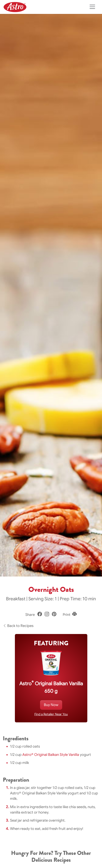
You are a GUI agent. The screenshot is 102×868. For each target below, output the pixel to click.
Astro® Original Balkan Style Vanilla (51, 755)
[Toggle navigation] (92, 7)
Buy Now (51, 705)
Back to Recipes (18, 626)
